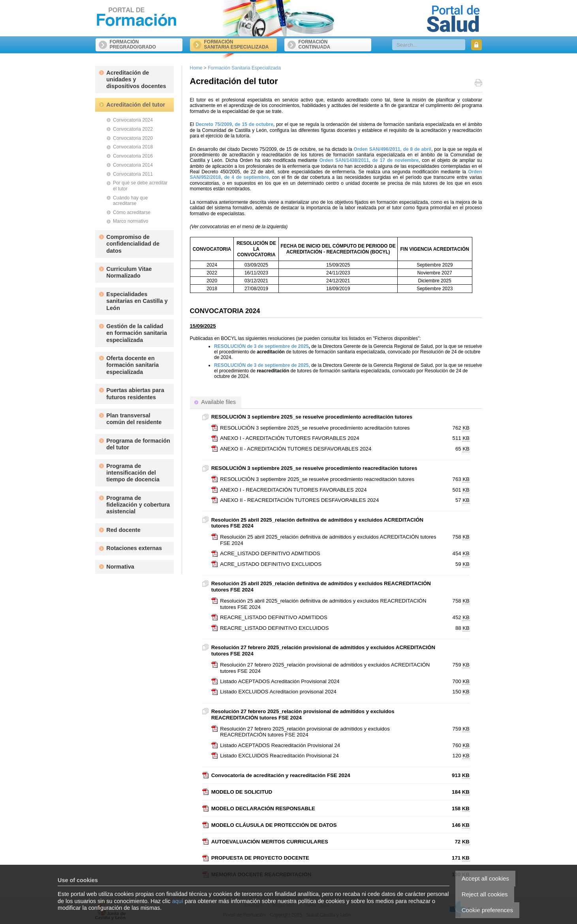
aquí (178, 901)
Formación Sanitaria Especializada (244, 68)
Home (196, 68)
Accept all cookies (485, 878)
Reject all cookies (485, 894)
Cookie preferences (487, 910)
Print (478, 84)
